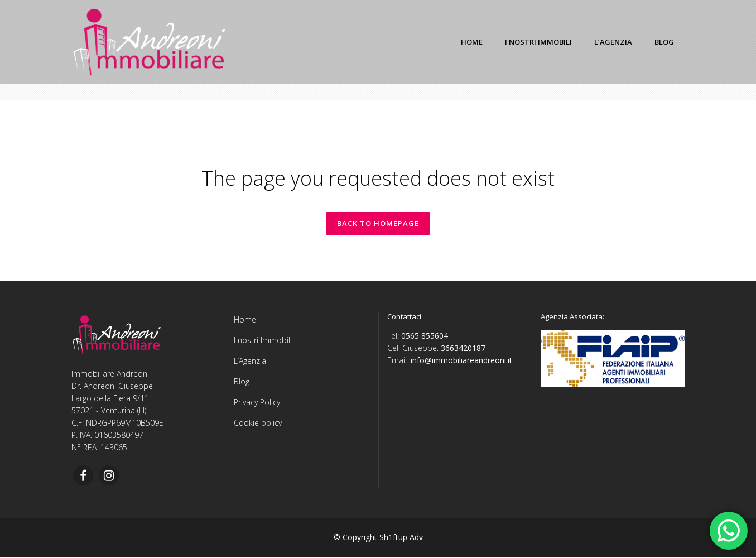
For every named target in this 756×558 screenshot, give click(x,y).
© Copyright (355, 538)
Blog (242, 383)
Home (245, 321)
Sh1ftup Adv (401, 538)
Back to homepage (378, 224)
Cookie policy (258, 424)
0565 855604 (425, 337)
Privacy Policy (257, 403)
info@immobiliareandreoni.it (461, 361)
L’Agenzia (250, 362)
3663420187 (463, 349)
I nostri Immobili (263, 341)
